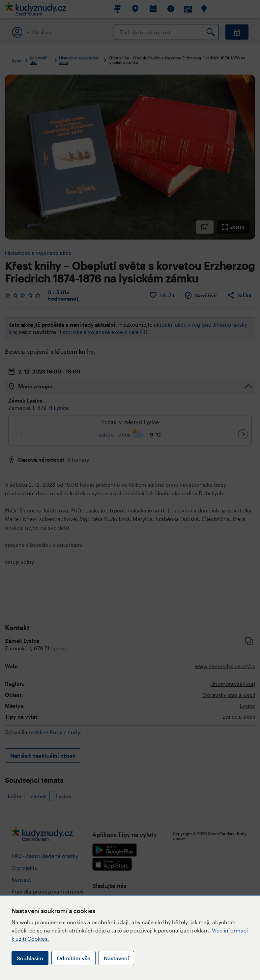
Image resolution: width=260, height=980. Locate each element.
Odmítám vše (73, 958)
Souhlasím (30, 958)
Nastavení (116, 958)
